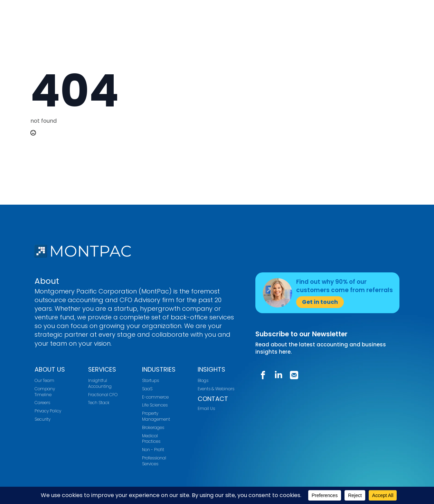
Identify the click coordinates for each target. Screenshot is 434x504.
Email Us (206, 408)
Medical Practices (151, 439)
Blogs (203, 381)
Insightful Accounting (100, 384)
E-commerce (155, 397)
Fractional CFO (103, 395)
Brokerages (153, 428)
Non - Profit (153, 450)
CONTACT (213, 399)
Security (43, 419)
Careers (42, 403)
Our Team (44, 381)
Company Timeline (45, 392)
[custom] (263, 375)
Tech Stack (99, 403)
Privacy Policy (48, 411)
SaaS (147, 389)
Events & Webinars (216, 389)
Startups (150, 381)
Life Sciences (155, 405)
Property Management (156, 416)
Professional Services (154, 461)
